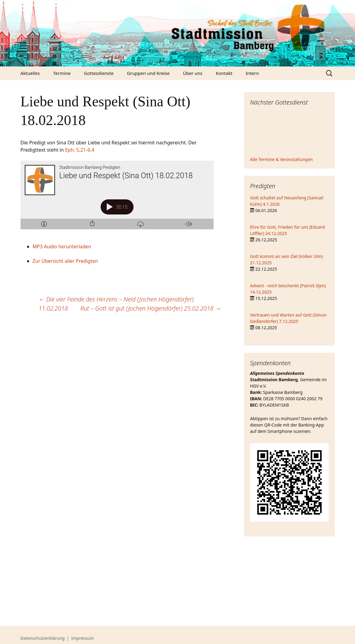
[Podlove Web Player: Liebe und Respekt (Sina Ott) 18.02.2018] (121, 198)
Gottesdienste (99, 73)
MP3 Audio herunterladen (62, 246)
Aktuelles (30, 73)
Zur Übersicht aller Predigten (65, 261)
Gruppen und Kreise (148, 73)
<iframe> (289, 132)
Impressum (83, 638)
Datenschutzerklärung (43, 638)
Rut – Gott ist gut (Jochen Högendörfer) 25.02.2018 (151, 308)
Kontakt (224, 73)
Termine (62, 73)
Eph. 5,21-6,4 (80, 150)
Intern (252, 73)
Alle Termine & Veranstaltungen (282, 159)
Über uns (193, 73)
